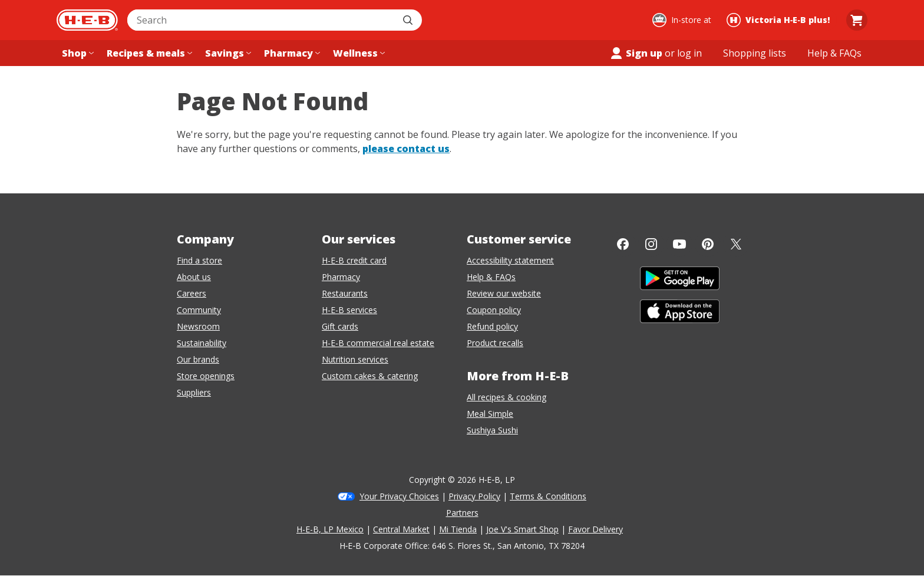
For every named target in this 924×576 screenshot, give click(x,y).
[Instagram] (651, 244)
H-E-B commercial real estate (378, 343)
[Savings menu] (227, 53)
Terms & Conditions (548, 496)
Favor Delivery (595, 529)
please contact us (406, 149)
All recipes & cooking (506, 397)
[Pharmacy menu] (291, 53)
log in (689, 53)
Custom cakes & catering (370, 376)
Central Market (401, 529)
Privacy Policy (474, 496)
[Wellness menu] (358, 53)
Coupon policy (494, 310)
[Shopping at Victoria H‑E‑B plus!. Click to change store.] (780, 20)
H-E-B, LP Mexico (330, 529)
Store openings (206, 376)
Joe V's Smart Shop (522, 529)
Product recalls (495, 343)
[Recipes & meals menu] (148, 53)
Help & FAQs (491, 277)
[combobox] (262, 20)
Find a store (199, 260)
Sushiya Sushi (492, 430)
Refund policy (492, 326)
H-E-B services (349, 310)
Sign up (636, 53)
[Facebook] (623, 244)
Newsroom (198, 326)
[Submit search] (409, 20)
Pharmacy (341, 277)
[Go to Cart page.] (857, 20)
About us (194, 277)
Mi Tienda (458, 529)
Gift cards (340, 326)
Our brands (198, 359)
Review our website (504, 293)
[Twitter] (736, 244)
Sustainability (202, 343)
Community (199, 310)
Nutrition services (355, 359)
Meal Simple (490, 414)
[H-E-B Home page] (87, 20)
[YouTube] (679, 244)
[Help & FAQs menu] (834, 53)
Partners (462, 513)
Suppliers (194, 392)
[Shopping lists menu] (755, 53)
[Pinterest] (708, 244)
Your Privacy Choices (399, 496)
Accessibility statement (510, 260)
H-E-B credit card (354, 260)
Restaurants (345, 293)
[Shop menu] (77, 53)
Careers (192, 293)
